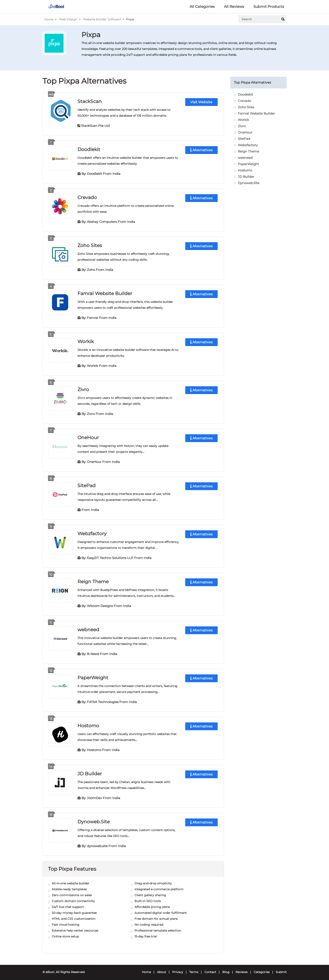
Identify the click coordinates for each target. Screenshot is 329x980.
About (162, 969)
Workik (86, 340)
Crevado (87, 197)
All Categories (202, 7)
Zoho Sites (90, 245)
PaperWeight (93, 675)
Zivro (83, 388)
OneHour (88, 436)
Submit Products (269, 7)
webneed (88, 627)
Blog (226, 969)
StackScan (90, 101)
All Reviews (234, 7)
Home (49, 19)
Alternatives (201, 150)
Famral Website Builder (105, 292)
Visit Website (201, 102)
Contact (210, 969)
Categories (262, 969)
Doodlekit (89, 149)
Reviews (242, 969)
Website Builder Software (102, 19)
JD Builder (90, 771)
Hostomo (88, 723)
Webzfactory (92, 531)
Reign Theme (93, 579)
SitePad (87, 484)
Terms (194, 969)
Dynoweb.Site (94, 818)
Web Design (68, 19)
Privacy (178, 969)
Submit (281, 969)
